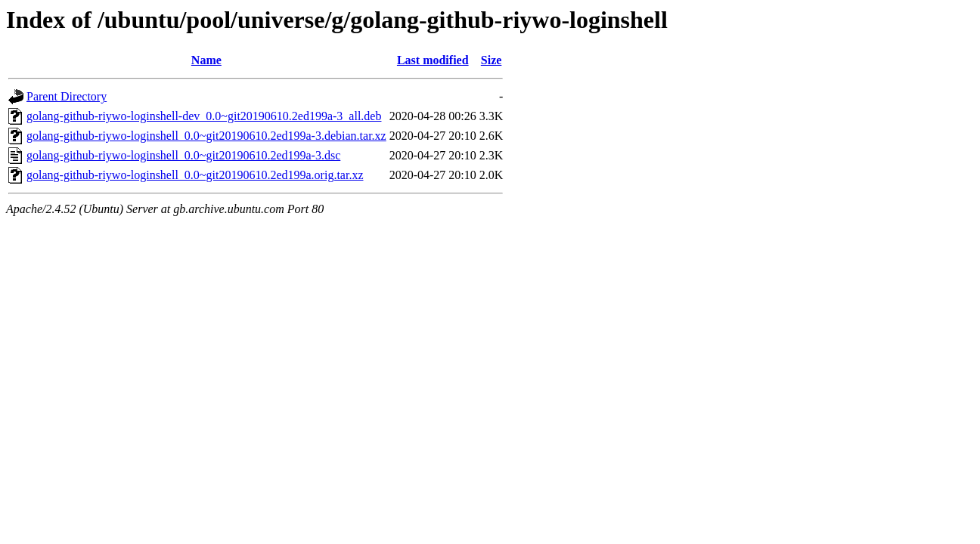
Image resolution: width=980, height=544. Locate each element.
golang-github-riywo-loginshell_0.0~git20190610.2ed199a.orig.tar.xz (195, 175)
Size (492, 60)
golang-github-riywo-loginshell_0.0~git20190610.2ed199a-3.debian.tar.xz (206, 136)
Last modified (433, 60)
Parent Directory (67, 96)
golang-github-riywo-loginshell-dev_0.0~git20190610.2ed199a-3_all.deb (204, 116)
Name (206, 60)
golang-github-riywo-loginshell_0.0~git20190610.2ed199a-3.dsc (183, 155)
